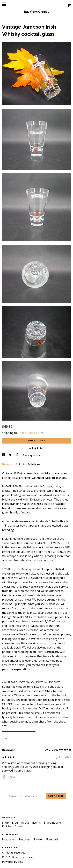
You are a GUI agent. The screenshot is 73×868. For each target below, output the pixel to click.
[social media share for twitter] (11, 455)
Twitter (39, 839)
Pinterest (25, 839)
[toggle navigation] (4, 4)
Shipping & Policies (28, 464)
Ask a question (32, 455)
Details (7, 464)
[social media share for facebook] (4, 455)
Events (37, 823)
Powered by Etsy (13, 862)
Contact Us (22, 826)
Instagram (9, 839)
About (25, 823)
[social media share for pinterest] (18, 455)
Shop (6, 823)
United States (26, 433)
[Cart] (69, 5)
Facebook (52, 839)
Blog (15, 823)
